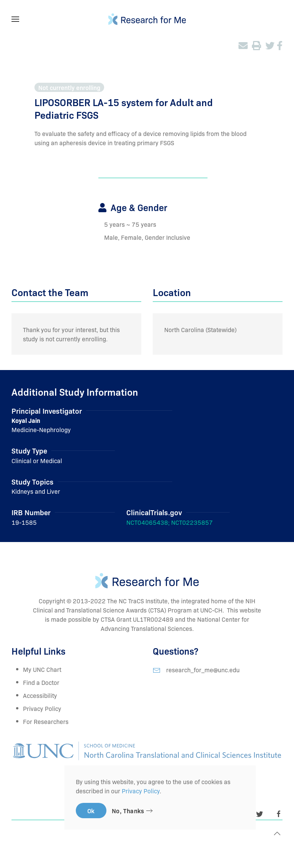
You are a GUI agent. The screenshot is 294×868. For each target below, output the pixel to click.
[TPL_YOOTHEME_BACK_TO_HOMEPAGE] (147, 19)
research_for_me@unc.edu (203, 669)
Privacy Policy (42, 708)
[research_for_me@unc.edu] (157, 669)
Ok (91, 811)
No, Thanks (128, 811)
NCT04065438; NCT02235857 (170, 522)
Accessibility (40, 695)
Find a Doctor (41, 682)
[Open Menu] (15, 19)
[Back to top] (277, 834)
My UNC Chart (42, 669)
